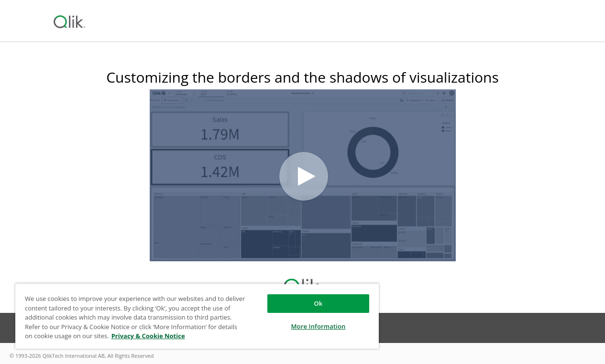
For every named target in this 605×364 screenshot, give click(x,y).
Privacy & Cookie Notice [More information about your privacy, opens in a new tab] (148, 336)
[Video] (303, 175)
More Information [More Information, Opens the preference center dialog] (319, 326)
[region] (197, 316)
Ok (318, 303)
